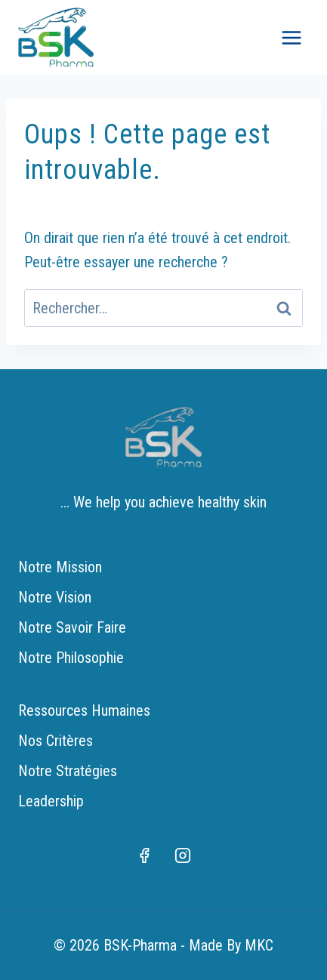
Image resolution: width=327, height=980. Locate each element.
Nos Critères (56, 741)
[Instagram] (183, 855)
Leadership (51, 801)
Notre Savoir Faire (72, 627)
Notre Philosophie (71, 658)
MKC (259, 945)
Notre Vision (55, 597)
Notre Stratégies (68, 771)
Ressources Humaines (84, 710)
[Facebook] (144, 855)
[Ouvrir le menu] (291, 37)
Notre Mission (60, 567)
